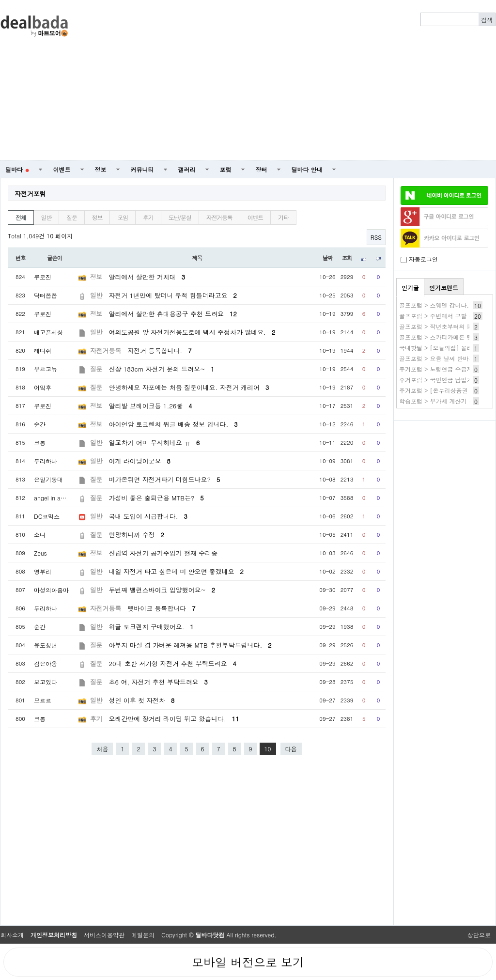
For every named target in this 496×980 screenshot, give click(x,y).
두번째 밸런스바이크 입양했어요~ (162, 590)
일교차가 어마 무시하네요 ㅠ (155, 443)
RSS (376, 237)
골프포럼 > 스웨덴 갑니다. (434, 305)
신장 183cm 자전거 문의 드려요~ (162, 369)
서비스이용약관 (104, 935)
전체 (21, 217)
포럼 (226, 169)
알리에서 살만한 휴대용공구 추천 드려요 (173, 314)
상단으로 (479, 935)
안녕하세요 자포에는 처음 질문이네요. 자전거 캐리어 (189, 387)
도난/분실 (180, 217)
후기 (148, 217)
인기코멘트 (444, 288)
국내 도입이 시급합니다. (148, 516)
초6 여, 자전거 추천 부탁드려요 (158, 682)
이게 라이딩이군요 (140, 461)
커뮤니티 (142, 169)
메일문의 (143, 935)
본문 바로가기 (0, 0)
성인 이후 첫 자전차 (142, 700)
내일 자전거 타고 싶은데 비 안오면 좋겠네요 (176, 571)
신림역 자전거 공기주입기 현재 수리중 (163, 553)
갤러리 (187, 169)
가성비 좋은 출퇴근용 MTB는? (156, 498)
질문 (72, 217)
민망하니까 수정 (137, 535)
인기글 (410, 288)
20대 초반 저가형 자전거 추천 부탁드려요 (173, 663)
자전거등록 (219, 217)
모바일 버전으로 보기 (248, 962)
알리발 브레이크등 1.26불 (151, 406)
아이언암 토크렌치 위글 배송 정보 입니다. (173, 424)
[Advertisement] (306, 80)
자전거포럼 (30, 194)
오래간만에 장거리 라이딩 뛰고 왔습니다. (174, 719)
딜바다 (17, 169)
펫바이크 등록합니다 (161, 608)
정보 (101, 169)
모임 (123, 217)
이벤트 (62, 169)
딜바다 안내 (307, 169)
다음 (291, 749)
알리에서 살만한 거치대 (147, 277)
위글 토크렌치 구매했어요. (151, 627)
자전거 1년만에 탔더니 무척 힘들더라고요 (173, 295)
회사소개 (12, 935)
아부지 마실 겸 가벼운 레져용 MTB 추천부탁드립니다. (190, 645)
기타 (283, 217)
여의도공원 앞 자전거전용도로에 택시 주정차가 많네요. (192, 332)
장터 (262, 169)
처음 (102, 749)
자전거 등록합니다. (159, 350)
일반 (46, 217)
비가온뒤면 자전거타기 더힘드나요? (165, 479)
